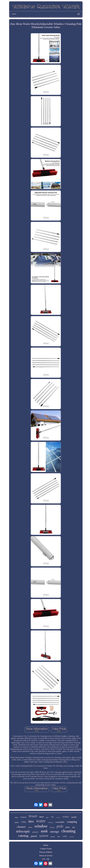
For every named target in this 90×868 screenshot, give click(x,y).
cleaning (68, 831)
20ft (73, 827)
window (41, 826)
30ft (59, 837)
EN (44, 859)
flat (52, 817)
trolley (66, 817)
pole (60, 826)
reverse (52, 827)
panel (34, 836)
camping (72, 822)
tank (44, 831)
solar (24, 822)
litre (31, 821)
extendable (60, 822)
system (44, 836)
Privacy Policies (46, 852)
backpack (23, 817)
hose (41, 817)
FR (48, 859)
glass (17, 817)
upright (74, 817)
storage (55, 832)
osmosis (58, 817)
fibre (47, 817)
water (41, 821)
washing (50, 822)
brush (33, 816)
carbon (72, 837)
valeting (23, 836)
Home (46, 845)
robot (65, 836)
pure (68, 827)
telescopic (23, 831)
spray (17, 822)
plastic (36, 832)
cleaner (21, 827)
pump (53, 837)
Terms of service (46, 856)
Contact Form (46, 849)
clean (30, 827)
